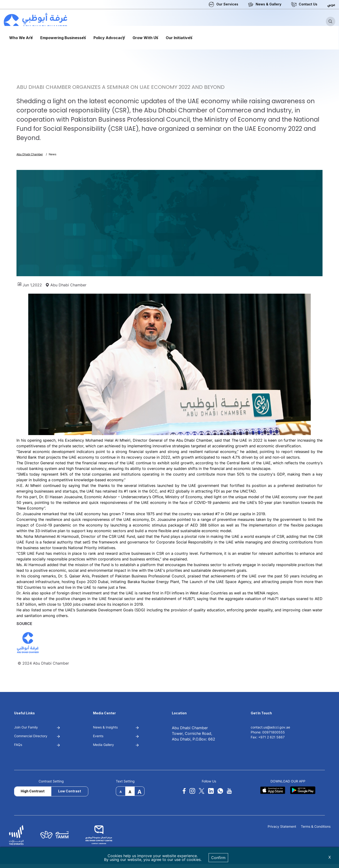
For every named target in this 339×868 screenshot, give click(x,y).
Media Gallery (103, 745)
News (52, 154)
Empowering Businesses (63, 38)
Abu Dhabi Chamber (30, 154)
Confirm (218, 858)
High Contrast (33, 791)
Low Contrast (70, 791)
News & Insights (105, 727)
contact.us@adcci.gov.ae (270, 727)
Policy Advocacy (109, 38)
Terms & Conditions (316, 827)
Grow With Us (145, 38)
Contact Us (308, 4)
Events (98, 736)
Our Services (227, 4)
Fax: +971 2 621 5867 (268, 737)
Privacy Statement (282, 827)
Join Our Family (26, 727)
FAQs (18, 745)
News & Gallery (268, 4)
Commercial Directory (31, 736)
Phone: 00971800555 (268, 732)
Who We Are (21, 38)
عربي (331, 5)
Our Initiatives (179, 38)
